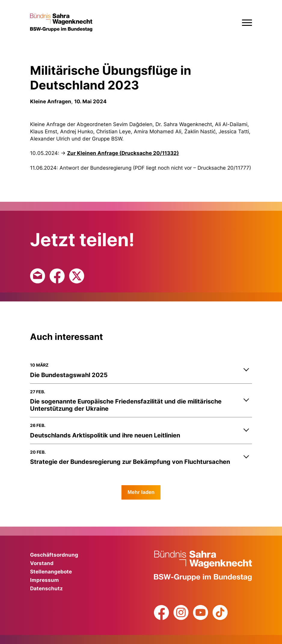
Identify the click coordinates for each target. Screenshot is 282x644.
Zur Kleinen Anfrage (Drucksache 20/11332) (123, 153)
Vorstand (42, 563)
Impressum (44, 580)
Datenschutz (46, 588)
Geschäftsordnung (54, 555)
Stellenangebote (51, 572)
